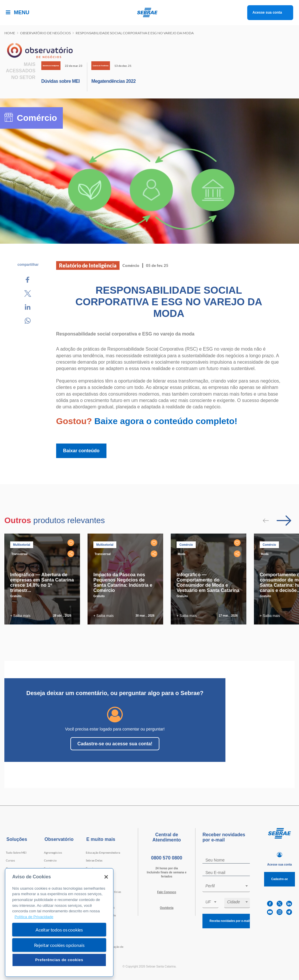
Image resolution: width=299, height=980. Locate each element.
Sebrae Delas (94, 860)
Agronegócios (53, 852)
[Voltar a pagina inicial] (150, 12)
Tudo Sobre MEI (16, 852)
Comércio (50, 860)
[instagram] (280, 912)
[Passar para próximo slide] (284, 520)
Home (10, 33)
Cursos (10, 860)
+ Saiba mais (20, 616)
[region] (59, 923)
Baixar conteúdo (81, 451)
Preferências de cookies (59, 960)
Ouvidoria (167, 908)
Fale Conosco (167, 892)
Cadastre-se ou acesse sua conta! (115, 744)
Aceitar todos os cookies (59, 930)
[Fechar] (106, 877)
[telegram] (289, 912)
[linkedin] (289, 904)
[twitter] (280, 904)
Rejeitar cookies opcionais (59, 945)
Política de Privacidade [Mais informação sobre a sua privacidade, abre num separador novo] (34, 917)
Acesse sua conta (267, 12)
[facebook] (270, 904)
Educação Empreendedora (103, 852)
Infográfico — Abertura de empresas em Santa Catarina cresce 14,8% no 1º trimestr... (42, 583)
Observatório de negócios (45, 33)
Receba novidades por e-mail (229, 921)
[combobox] (226, 887)
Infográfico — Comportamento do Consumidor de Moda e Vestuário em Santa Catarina (208, 583)
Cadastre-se (279, 879)
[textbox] (229, 886)
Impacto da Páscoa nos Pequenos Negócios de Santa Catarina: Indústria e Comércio (123, 583)
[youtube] (270, 912)
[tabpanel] (44, 579)
